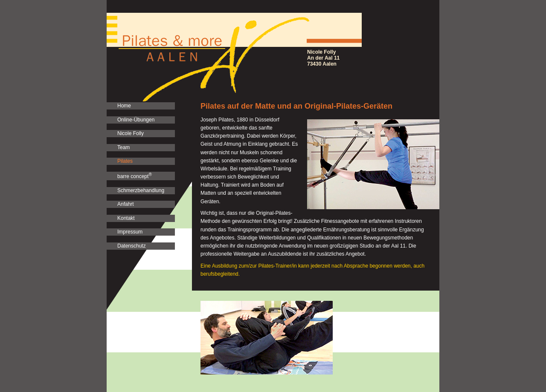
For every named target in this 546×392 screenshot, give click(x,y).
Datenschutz (132, 246)
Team (123, 147)
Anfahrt (126, 204)
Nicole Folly (131, 133)
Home (124, 106)
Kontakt (126, 218)
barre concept (135, 176)
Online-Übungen (136, 120)
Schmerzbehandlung (141, 190)
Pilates (125, 161)
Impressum (130, 232)
